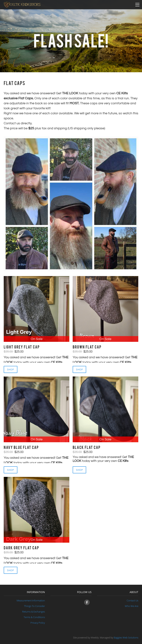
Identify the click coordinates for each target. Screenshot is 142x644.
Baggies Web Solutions (126, 638)
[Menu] (137, 5)
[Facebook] (87, 602)
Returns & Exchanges (34, 612)
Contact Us (132, 600)
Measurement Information (31, 600)
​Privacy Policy (38, 623)
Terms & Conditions (34, 617)
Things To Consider (34, 606)
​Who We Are (132, 606)
